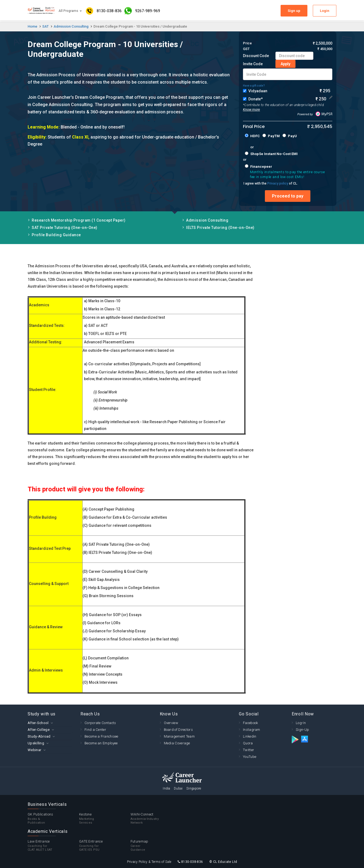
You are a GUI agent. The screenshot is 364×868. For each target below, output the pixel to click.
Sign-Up (302, 730)
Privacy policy (278, 183)
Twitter (248, 750)
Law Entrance (53, 846)
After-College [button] (39, 730)
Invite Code (253, 64)
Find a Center (95, 730)
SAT (45, 26)
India (167, 788)
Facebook (250, 723)
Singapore (194, 788)
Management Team (179, 736)
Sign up (294, 11)
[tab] (50, 723)
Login (325, 11)
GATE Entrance (105, 846)
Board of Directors (178, 730)
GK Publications (53, 818)
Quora (248, 743)
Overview (171, 723)
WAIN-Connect (156, 818)
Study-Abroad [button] (39, 736)
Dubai (178, 788)
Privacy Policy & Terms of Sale (149, 862)
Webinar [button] (34, 750)
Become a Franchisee (101, 736)
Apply (285, 64)
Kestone (105, 818)
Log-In (301, 723)
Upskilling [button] (36, 743)
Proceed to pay (288, 196)
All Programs (70, 11)
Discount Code (256, 56)
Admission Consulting (71, 26)
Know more (251, 109)
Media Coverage (177, 743)
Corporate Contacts (100, 723)
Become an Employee (101, 743)
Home (32, 26)
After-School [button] (38, 723)
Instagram (252, 730)
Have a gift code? (254, 86)
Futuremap (156, 846)
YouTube (250, 757)
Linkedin (250, 736)
